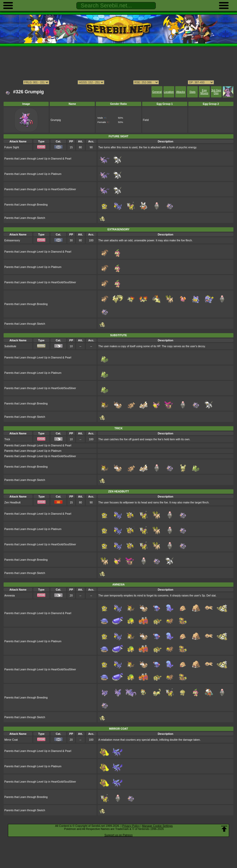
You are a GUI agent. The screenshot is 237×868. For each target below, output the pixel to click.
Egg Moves (204, 92)
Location (169, 92)
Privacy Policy (131, 826)
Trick (7, 439)
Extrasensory (12, 240)
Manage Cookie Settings (157, 826)
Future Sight (12, 147)
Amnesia (10, 596)
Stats (192, 92)
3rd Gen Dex (216, 92)
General (157, 92)
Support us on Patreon (118, 835)
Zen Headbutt (12, 503)
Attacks (181, 92)
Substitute (10, 346)
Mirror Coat (11, 740)
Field (146, 120)
